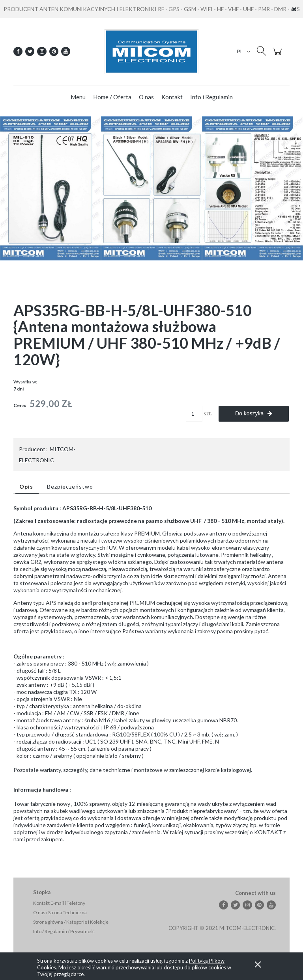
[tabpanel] (151, 680)
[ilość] (194, 414)
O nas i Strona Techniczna (60, 912)
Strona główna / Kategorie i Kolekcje (71, 922)
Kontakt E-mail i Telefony (59, 903)
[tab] (27, 486)
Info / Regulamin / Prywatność (64, 931)
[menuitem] (78, 97)
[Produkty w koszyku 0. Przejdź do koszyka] (278, 55)
